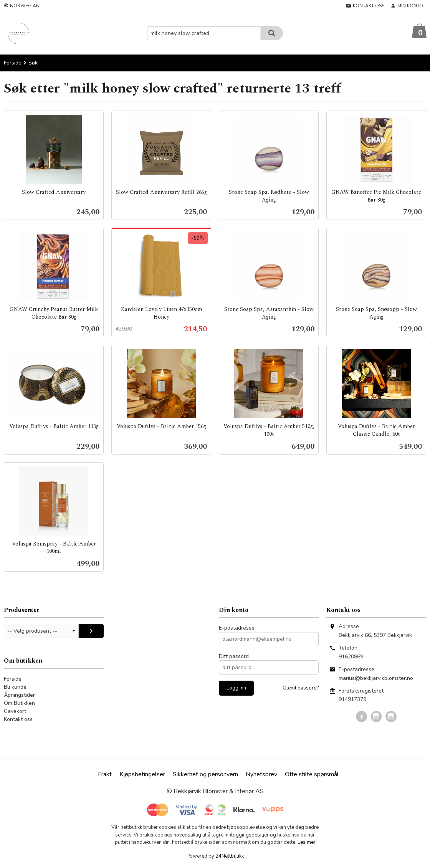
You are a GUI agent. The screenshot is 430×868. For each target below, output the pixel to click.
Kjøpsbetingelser (142, 775)
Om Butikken (19, 703)
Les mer (307, 843)
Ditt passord (234, 657)
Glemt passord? (301, 688)
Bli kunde (15, 687)
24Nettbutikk (230, 856)
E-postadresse (237, 628)
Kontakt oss (18, 720)
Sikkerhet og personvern (205, 775)
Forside (13, 63)
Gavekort (15, 712)
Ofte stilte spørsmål (312, 775)
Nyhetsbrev (261, 775)
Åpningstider (19, 695)
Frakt (105, 775)
